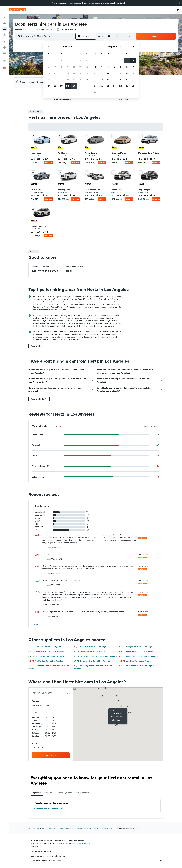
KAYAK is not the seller (97, 851)
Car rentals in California (82, 828)
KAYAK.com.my (34, 828)
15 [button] (61, 73)
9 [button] (68, 67)
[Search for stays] (4, 23)
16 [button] (68, 73)
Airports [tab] (48, 793)
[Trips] (4, 60)
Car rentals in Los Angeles (103, 828)
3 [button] (74, 61)
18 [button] (80, 73)
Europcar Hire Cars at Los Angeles (92, 661)
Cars (44, 828)
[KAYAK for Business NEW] (4, 53)
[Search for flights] (4, 18)
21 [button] (55, 80)
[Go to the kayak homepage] (18, 10)
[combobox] (23, 30)
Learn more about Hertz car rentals (48, 809)
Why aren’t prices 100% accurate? (97, 861)
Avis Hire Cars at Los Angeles (45, 647)
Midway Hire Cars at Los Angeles (46, 651)
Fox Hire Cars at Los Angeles (90, 651)
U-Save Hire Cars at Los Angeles (91, 647)
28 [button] (55, 86)
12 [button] (87, 67)
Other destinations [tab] (84, 793)
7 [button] (55, 67)
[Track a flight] (4, 47)
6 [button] (49, 67)
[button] (179, 3)
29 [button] (61, 86)
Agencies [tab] (37, 793)
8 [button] (61, 67)
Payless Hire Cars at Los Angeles (46, 656)
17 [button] (74, 73)
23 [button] (68, 80)
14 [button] (55, 73)
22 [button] (61, 80)
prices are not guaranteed (81, 843)
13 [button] (49, 73)
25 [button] (80, 80)
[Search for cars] (4, 29)
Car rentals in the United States (60, 828)
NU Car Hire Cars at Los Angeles (137, 666)
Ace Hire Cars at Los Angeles (135, 661)
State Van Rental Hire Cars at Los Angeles (95, 656)
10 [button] (74, 67)
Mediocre (39, 527)
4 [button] (80, 61)
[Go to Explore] (4, 42)
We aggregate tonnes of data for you (97, 856)
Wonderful (40, 512)
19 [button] (87, 73)
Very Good (40, 515)
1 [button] (61, 61)
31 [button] (74, 86)
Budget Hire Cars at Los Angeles (137, 647)
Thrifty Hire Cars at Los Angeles (46, 661)
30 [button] (68, 86)
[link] (51, 755)
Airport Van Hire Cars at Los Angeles (139, 656)
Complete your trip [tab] (64, 793)
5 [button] (87, 61)
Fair (37, 524)
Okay (37, 521)
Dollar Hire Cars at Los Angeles (136, 651)
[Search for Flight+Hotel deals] (4, 34)
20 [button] (49, 80)
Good (37, 518)
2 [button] (68, 61)
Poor (37, 530)
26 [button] (87, 80)
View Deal (48, 162)
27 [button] (49, 86)
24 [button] (74, 80)
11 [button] (80, 67)
